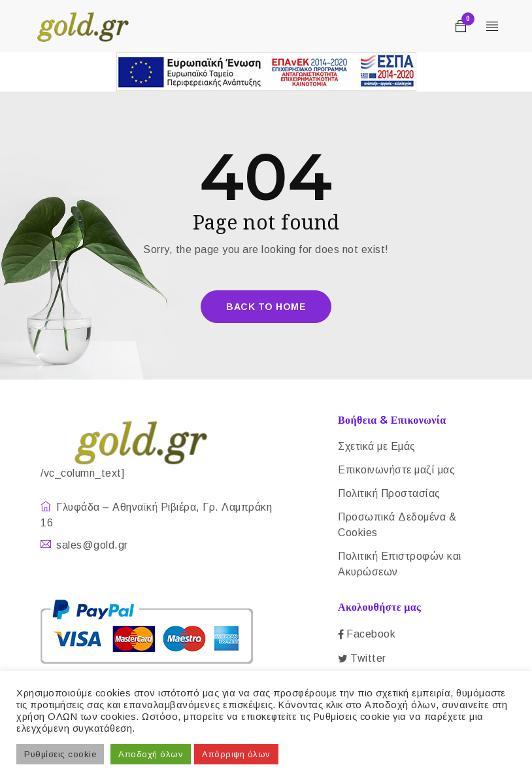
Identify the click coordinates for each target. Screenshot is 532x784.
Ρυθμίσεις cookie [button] (60, 754)
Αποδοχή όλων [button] (151, 754)
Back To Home (266, 307)
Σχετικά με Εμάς (377, 446)
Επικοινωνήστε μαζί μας (396, 470)
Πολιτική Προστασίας (389, 493)
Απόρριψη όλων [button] (236, 754)
